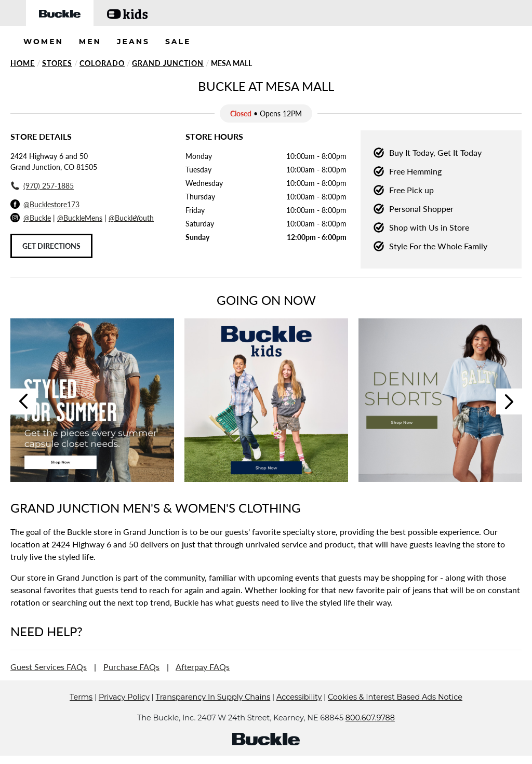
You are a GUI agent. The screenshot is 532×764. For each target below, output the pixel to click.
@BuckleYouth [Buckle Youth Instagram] (131, 218)
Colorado (102, 63)
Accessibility (299, 697)
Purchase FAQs (131, 667)
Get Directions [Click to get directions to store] (51, 246)
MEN (90, 42)
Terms (81, 697)
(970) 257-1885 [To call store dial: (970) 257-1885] (49, 186)
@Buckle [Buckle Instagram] (37, 218)
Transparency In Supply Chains (213, 697)
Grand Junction (168, 63)
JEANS (133, 42)
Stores (57, 63)
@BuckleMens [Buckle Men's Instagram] (80, 218)
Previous (23, 401)
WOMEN (43, 42)
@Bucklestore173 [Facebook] (51, 204)
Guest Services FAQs (49, 667)
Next (509, 401)
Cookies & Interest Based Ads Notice (395, 697)
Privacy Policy (124, 697)
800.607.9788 (370, 718)
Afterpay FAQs (203, 667)
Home (23, 63)
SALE (178, 42)
